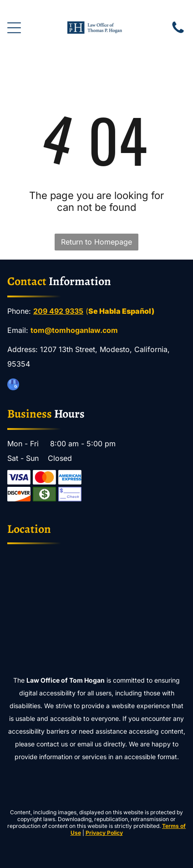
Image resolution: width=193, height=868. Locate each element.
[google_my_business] (13, 385)
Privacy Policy (104, 833)
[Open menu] (14, 28)
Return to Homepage (96, 242)
